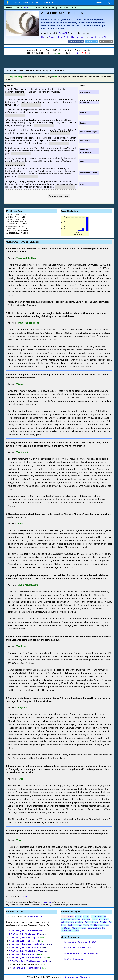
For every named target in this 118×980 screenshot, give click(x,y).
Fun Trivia (13, 2)
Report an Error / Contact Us (78, 977)
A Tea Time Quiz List (38, 916)
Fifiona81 (63, 33)
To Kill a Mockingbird (100, 925)
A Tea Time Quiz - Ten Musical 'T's (26, 968)
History (86, 916)
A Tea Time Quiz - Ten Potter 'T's (24, 941)
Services (47, 2)
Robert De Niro (92, 922)
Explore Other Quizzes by (80, 942)
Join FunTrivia (29, 7)
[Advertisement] (59, 61)
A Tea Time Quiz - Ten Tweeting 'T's (25, 931)
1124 (77, 53)
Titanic (95, 919)
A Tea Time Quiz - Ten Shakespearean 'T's (29, 961)
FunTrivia (74, 959)
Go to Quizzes (79, 947)
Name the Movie (98, 916)
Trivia (37, 2)
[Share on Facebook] (78, 41)
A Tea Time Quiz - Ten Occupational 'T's (27, 944)
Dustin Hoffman (75, 925)
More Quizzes (81, 953)
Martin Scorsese (79, 928)
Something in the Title (71, 919)
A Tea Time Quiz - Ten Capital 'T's (24, 947)
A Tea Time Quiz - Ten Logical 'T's (24, 934)
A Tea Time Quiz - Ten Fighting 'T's (25, 951)
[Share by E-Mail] (106, 41)
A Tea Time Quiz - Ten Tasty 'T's (23, 954)
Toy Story (86, 919)
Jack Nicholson (67, 922)
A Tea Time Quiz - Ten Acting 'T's (24, 937)
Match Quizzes (67, 916)
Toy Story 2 (104, 919)
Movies (78, 916)
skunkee (48, 902)
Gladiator (79, 922)
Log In (109, 2)
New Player (98, 2)
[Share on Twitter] (93, 41)
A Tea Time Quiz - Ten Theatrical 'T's (26, 958)
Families (104, 922)
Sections (27, 2)
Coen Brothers (94, 928)
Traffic (86, 925)
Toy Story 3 (66, 928)
